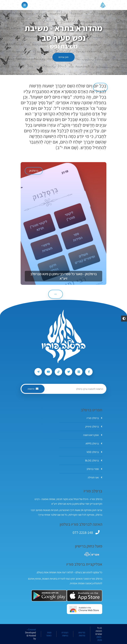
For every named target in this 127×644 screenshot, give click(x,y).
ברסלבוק (34, 171)
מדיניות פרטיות (82, 634)
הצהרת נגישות (65, 634)
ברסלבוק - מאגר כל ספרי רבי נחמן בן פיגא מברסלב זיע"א (64, 276)
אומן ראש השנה (93, 435)
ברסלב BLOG (94, 460)
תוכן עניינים (63, 57)
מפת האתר (49, 634)
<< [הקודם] (100, 87)
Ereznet (32, 630)
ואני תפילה (95, 477)
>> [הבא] (56, 294)
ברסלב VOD (94, 452)
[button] (124, 319)
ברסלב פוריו (94, 418)
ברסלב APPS (94, 444)
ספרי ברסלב (94, 469)
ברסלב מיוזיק (94, 427)
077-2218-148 (83, 532)
